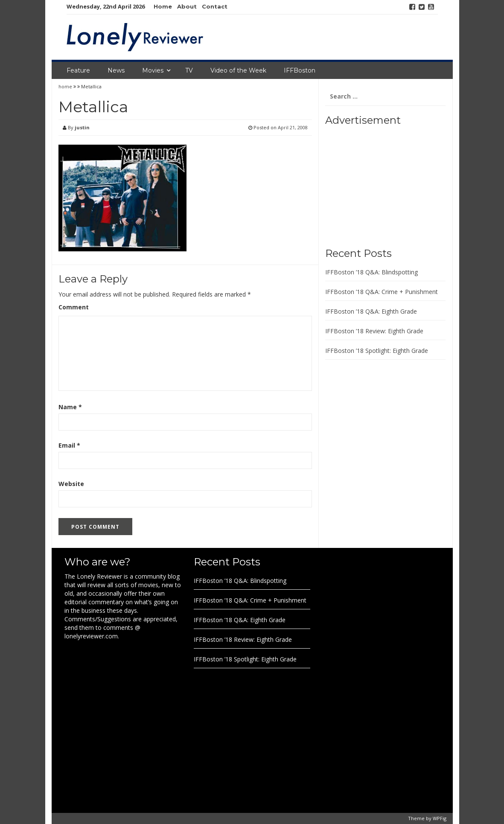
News (116, 70)
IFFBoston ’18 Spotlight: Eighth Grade (377, 351)
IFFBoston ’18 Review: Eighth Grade (374, 331)
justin (82, 127)
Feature (78, 70)
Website (71, 484)
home (66, 86)
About (187, 6)
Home (163, 6)
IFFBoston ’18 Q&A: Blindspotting (371, 272)
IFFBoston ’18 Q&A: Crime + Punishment (382, 292)
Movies (153, 70)
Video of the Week (238, 70)
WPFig (440, 818)
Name (70, 407)
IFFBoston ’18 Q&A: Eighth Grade (371, 311)
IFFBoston (300, 70)
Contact (215, 6)
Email (69, 445)
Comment (74, 307)
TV (189, 70)
